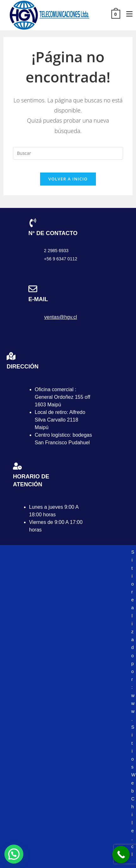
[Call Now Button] (121, 855)
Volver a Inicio (68, 179)
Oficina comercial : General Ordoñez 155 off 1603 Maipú (62, 397)
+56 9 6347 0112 (61, 259)
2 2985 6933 (56, 251)
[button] (14, 854)
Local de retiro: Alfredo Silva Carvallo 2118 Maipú (60, 420)
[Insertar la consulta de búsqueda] (68, 153)
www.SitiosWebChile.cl (133, 775)
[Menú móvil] (127, 14)
